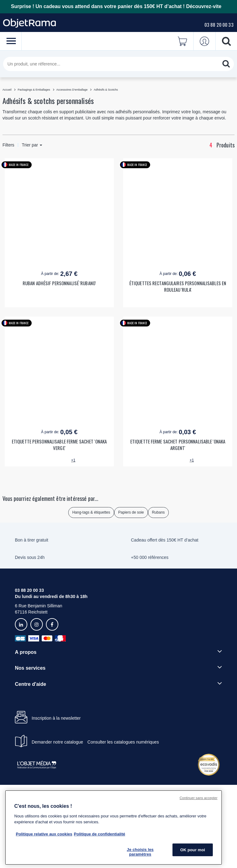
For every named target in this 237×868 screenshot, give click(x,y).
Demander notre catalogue (57, 742)
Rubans (158, 512)
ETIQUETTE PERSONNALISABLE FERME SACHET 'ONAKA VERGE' (59, 445)
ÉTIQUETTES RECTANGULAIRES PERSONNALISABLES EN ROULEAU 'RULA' (178, 286)
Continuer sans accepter (199, 798)
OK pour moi (193, 850)
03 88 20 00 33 (219, 25)
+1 (73, 460)
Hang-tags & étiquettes (91, 512)
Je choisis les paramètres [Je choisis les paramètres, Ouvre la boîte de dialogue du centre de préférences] (140, 852)
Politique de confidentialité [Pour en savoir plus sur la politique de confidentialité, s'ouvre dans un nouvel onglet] (99, 834)
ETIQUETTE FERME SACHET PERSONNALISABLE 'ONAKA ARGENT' (178, 445)
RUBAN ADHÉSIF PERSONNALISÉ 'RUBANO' (59, 283)
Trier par (32, 145)
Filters (8, 145)
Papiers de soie (131, 512)
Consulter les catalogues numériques (123, 742)
